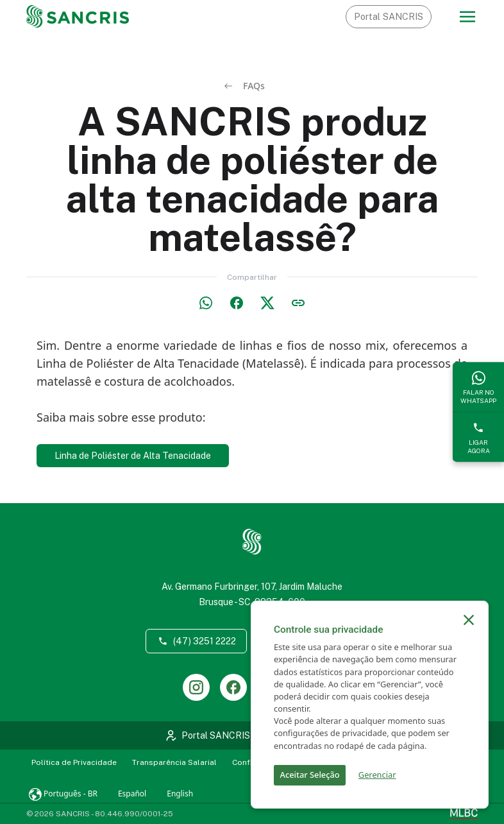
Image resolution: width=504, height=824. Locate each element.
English (180, 794)
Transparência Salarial (174, 762)
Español (132, 794)
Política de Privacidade (74, 762)
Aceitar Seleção (310, 775)
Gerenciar (377, 775)
